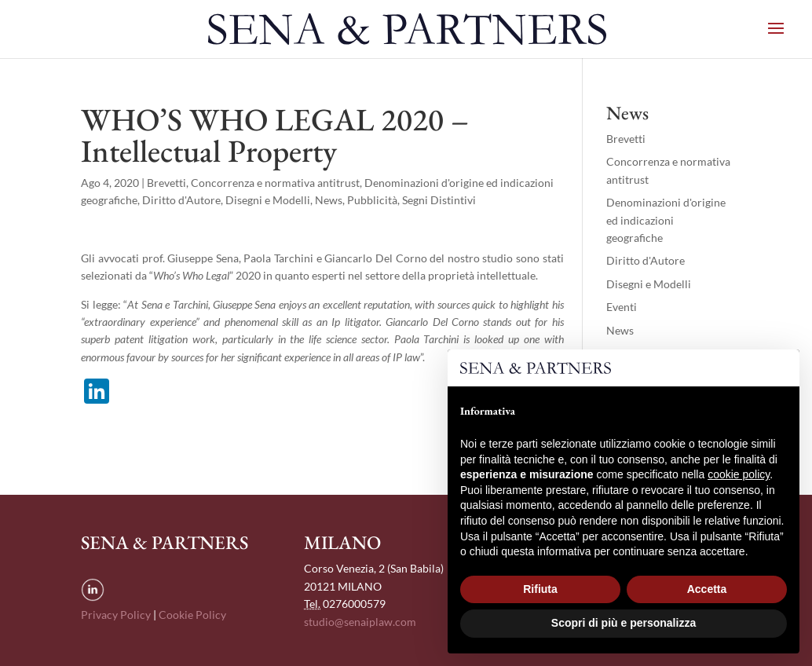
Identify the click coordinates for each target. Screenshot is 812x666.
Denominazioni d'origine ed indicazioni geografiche (666, 220)
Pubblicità (372, 200)
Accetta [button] (707, 589)
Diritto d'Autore (181, 200)
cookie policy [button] (739, 474)
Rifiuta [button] (540, 589)
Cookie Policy (192, 615)
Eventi (622, 307)
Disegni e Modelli (268, 200)
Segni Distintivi (439, 200)
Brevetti (166, 183)
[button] (779, 375)
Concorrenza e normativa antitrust (275, 183)
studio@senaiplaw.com (360, 622)
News (329, 200)
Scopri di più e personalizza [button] (624, 623)
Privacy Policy (116, 615)
